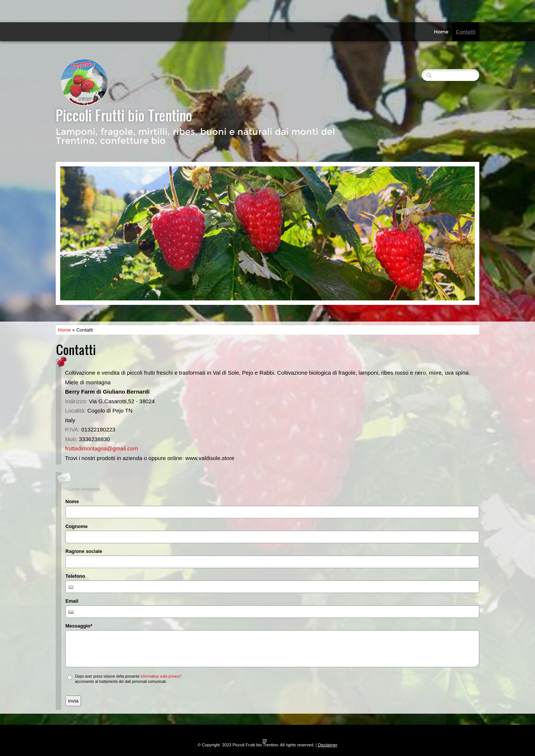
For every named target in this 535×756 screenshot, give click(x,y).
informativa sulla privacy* (161, 676)
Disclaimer (328, 745)
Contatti (466, 32)
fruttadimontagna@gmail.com (101, 448)
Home (441, 32)
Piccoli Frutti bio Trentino (124, 115)
